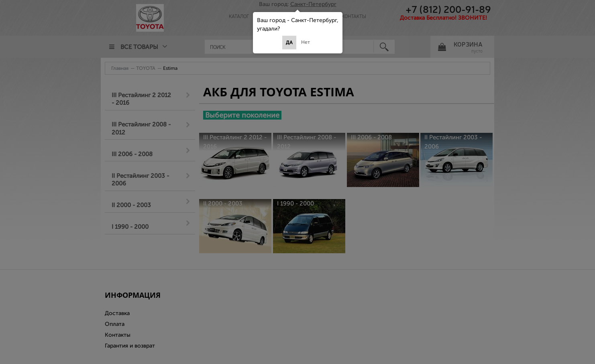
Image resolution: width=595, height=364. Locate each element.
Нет (306, 42)
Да (289, 43)
